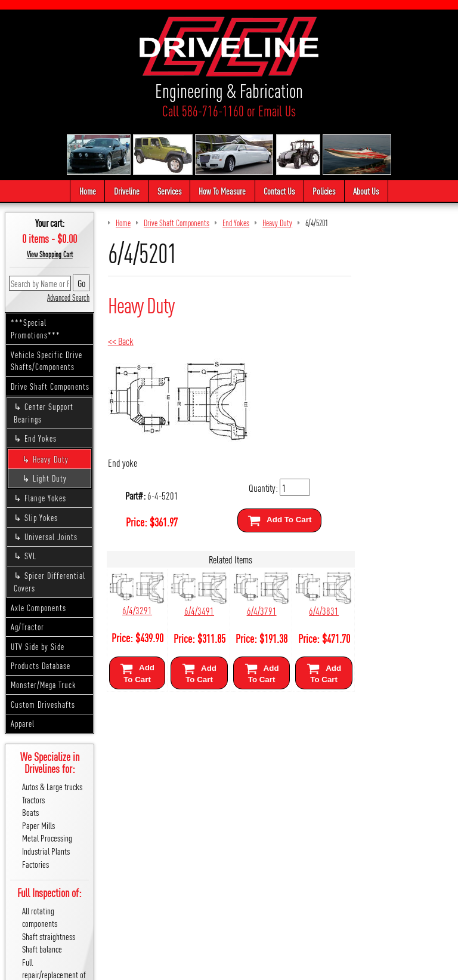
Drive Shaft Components (50, 386)
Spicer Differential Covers (49, 582)
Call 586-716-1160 (203, 111)
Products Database (41, 665)
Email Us (277, 111)
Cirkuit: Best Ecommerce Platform (283, 966)
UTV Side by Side (38, 646)
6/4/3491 (198, 610)
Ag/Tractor (27, 627)
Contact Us (279, 191)
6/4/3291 (137, 610)
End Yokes (41, 439)
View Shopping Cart (50, 254)
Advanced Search (68, 297)
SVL (30, 556)
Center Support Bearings (44, 413)
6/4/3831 (321, 610)
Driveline (127, 191)
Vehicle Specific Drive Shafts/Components (47, 361)
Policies (324, 191)
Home (88, 191)
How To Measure (223, 191)
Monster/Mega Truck (44, 685)
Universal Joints (51, 537)
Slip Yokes (41, 517)
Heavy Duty (51, 459)
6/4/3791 (259, 610)
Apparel (23, 724)
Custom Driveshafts (43, 704)
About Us (366, 191)
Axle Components (38, 608)
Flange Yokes (45, 498)
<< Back (121, 340)
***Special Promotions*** (35, 329)
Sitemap (215, 966)
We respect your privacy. (161, 966)
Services (169, 191)
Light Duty (50, 478)
